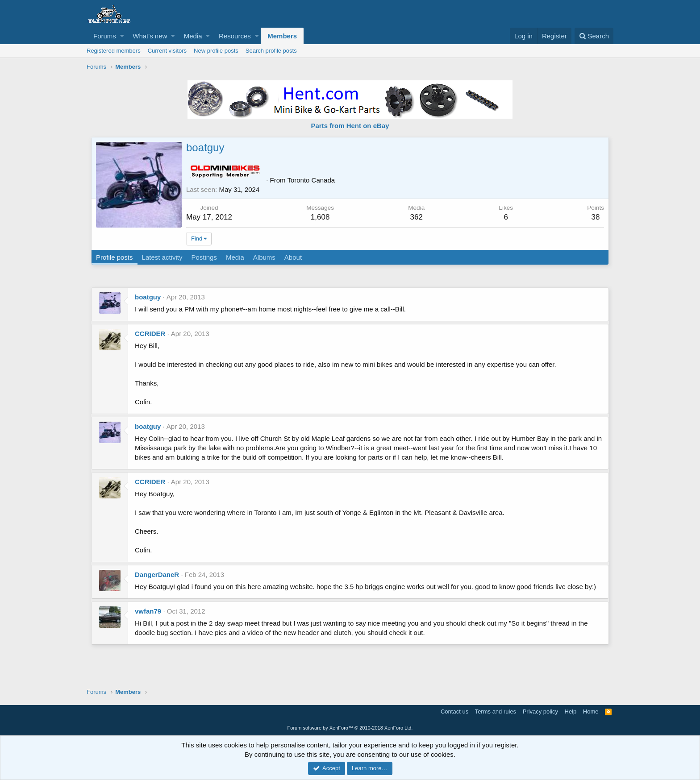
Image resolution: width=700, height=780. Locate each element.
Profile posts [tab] (115, 257)
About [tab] (293, 257)
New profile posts (216, 51)
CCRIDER (150, 334)
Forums (105, 36)
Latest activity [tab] (162, 257)
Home (591, 712)
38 (596, 217)
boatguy (148, 297)
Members (282, 36)
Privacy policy (540, 712)
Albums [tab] (264, 257)
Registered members (114, 51)
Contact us (454, 712)
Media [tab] (235, 257)
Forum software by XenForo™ (350, 728)
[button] (122, 36)
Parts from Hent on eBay (350, 126)
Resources (235, 36)
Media (193, 36)
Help (571, 712)
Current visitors (167, 51)
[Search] (594, 36)
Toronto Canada (311, 180)
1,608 (320, 217)
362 (417, 217)
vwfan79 (148, 611)
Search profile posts (271, 51)
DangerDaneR (157, 575)
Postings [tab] (204, 257)
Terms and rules (496, 712)
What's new (150, 36)
